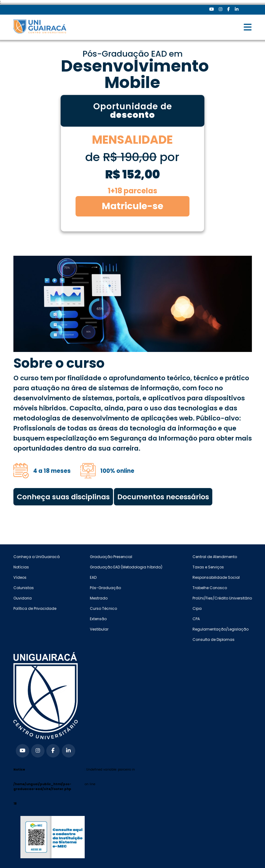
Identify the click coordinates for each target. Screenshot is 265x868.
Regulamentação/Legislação (221, 629)
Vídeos (20, 577)
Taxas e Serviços (208, 567)
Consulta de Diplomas (214, 640)
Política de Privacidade (35, 608)
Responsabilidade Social (216, 577)
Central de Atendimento (215, 557)
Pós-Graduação (105, 588)
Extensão (98, 619)
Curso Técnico (103, 608)
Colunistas (24, 588)
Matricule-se (132, 206)
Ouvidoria (23, 598)
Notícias (21, 567)
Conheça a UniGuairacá (37, 557)
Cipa (197, 608)
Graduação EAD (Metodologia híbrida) (126, 567)
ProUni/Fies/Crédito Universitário (222, 598)
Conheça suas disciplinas (63, 497)
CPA (196, 619)
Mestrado (99, 598)
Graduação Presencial (111, 557)
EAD (93, 577)
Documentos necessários (163, 497)
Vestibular (99, 629)
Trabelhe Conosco (210, 588)
